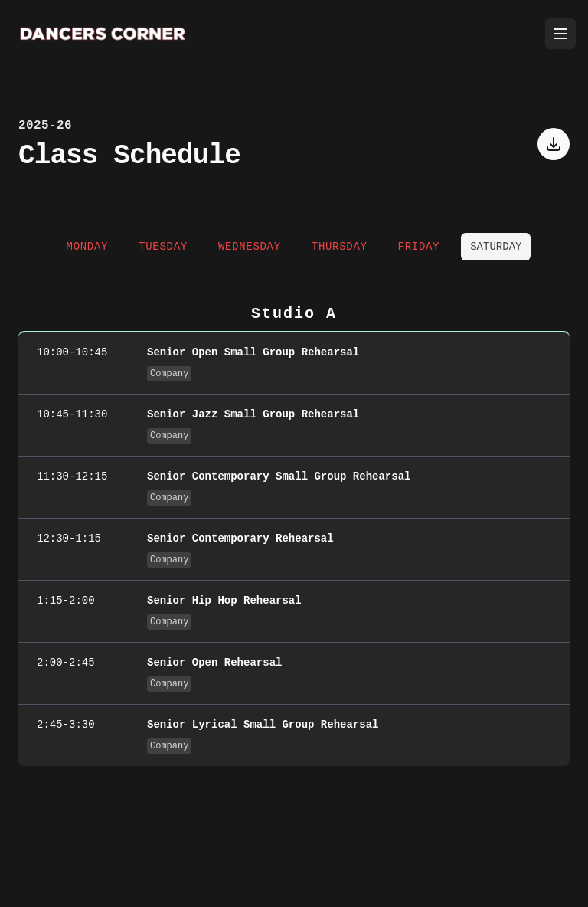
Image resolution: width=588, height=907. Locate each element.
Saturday (496, 247)
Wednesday (250, 247)
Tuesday (163, 247)
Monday (88, 247)
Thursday (340, 247)
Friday (419, 247)
